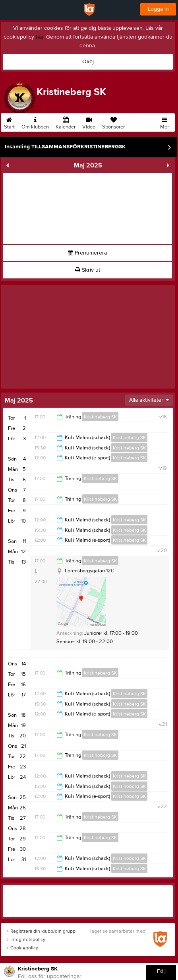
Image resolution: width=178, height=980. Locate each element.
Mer (164, 122)
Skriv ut (88, 270)
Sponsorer (113, 122)
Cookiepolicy (22, 948)
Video (89, 122)
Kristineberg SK (100, 417)
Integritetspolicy (26, 939)
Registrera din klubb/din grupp (41, 931)
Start (9, 122)
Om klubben (35, 122)
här (40, 37)
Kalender (66, 122)
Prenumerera (87, 253)
